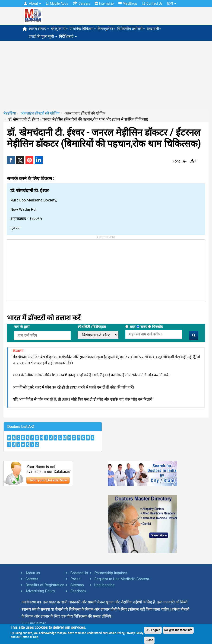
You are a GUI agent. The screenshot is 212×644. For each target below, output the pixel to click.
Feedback (78, 591)
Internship (104, 3)
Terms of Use (30, 637)
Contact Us (152, 3)
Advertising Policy (40, 591)
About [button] (32, 3)
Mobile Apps (57, 3)
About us (33, 573)
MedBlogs (128, 3)
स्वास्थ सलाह (39, 29)
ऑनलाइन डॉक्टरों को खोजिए (40, 113)
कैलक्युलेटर (106, 29)
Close (149, 640)
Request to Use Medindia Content (122, 579)
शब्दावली (154, 29)
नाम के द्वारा (22, 327)
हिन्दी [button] (172, 3)
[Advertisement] (106, 76)
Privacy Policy (134, 633)
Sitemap (77, 585)
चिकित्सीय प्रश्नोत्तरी (131, 29)
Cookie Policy (116, 633)
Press (75, 579)
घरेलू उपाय (59, 29)
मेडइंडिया (10, 113)
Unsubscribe (104, 585)
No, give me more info (178, 630)
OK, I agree (153, 630)
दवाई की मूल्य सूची (43, 37)
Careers (81, 3)
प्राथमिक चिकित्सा (83, 29)
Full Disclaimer (34, 623)
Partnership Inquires (111, 573)
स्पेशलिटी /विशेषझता (92, 327)
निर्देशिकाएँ (68, 37)
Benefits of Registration (45, 585)
